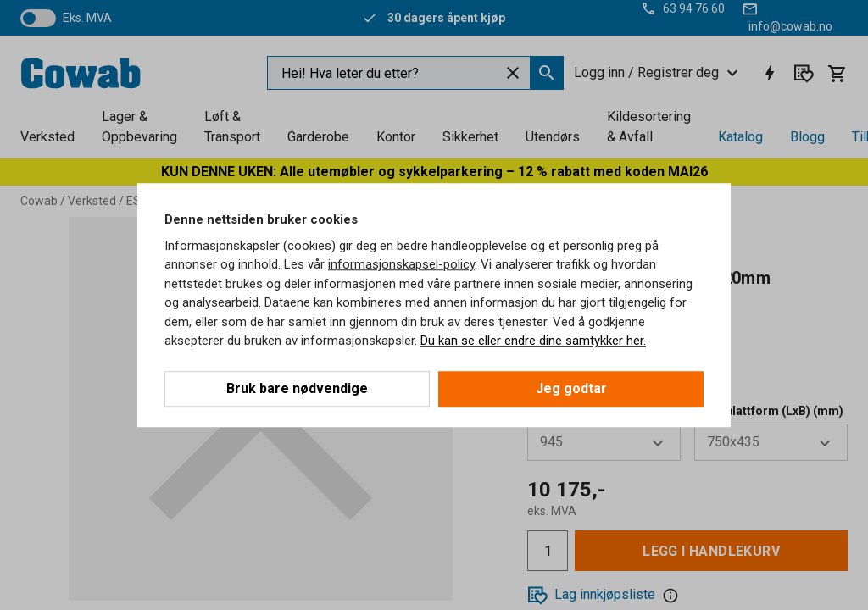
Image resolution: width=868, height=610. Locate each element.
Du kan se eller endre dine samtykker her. (533, 341)
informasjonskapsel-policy (401, 264)
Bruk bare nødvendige (297, 388)
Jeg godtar (571, 388)
